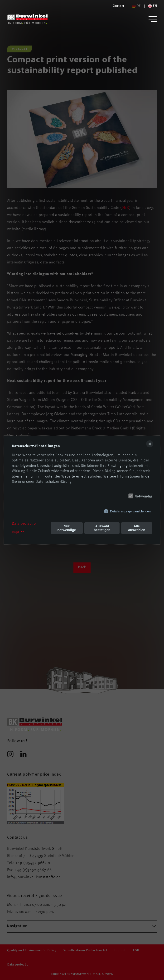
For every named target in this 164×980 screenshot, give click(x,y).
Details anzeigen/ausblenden (130, 511)
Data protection (25, 524)
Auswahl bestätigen (102, 528)
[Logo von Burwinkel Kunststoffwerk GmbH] (27, 19)
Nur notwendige (67, 528)
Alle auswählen (137, 528)
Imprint (18, 532)
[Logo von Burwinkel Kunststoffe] (119, 6)
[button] (153, 19)
